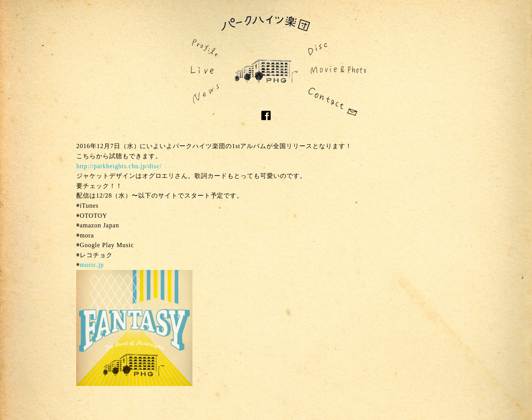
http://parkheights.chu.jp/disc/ (119, 166)
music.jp (92, 265)
